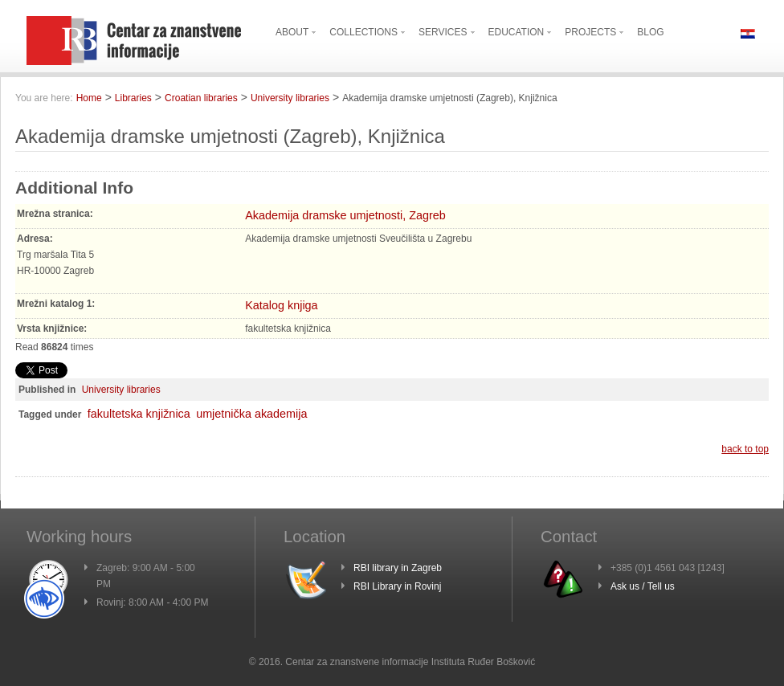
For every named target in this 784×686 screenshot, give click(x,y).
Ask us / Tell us (643, 586)
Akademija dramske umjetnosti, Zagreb (345, 215)
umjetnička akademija (251, 414)
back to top (745, 449)
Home (89, 98)
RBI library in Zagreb (398, 568)
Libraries (133, 98)
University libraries (290, 98)
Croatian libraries (201, 98)
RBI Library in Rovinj (397, 586)
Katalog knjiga (281, 305)
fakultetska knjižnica (139, 414)
